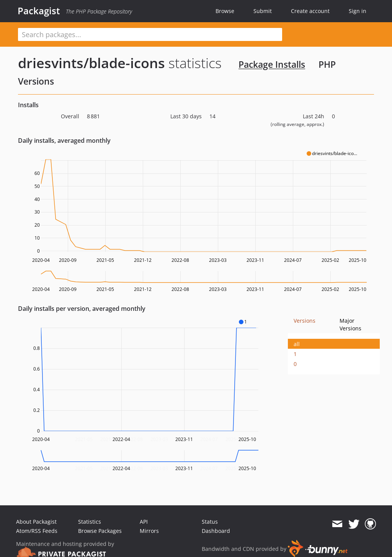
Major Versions (350, 324)
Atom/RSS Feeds (37, 531)
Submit (263, 11)
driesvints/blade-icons (91, 63)
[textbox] (150, 34)
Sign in (358, 11)
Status (210, 522)
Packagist (39, 11)
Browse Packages (100, 531)
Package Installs (272, 64)
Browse (225, 11)
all (297, 344)
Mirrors (149, 531)
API (144, 522)
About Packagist (36, 522)
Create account (310, 11)
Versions (305, 321)
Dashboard (216, 531)
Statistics (90, 522)
